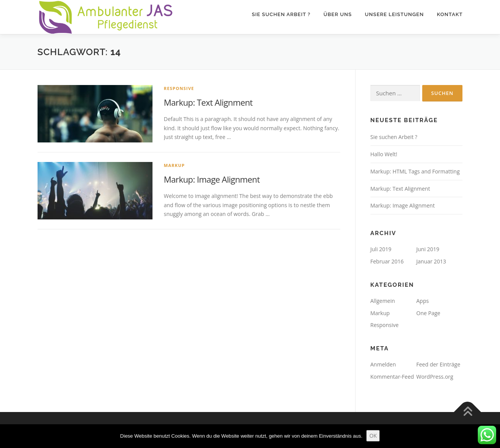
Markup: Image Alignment (212, 179)
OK (373, 436)
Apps (423, 301)
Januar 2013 (431, 261)
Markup (175, 165)
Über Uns (338, 14)
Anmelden (383, 364)
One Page (429, 313)
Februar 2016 (387, 261)
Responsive (179, 88)
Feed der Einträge (439, 364)
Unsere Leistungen (394, 14)
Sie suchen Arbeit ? (281, 14)
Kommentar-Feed (392, 377)
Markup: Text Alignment (208, 102)
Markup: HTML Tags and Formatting (415, 171)
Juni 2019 (428, 249)
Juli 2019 (381, 249)
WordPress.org (435, 377)
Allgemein (383, 301)
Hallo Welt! (384, 154)
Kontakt (450, 14)
